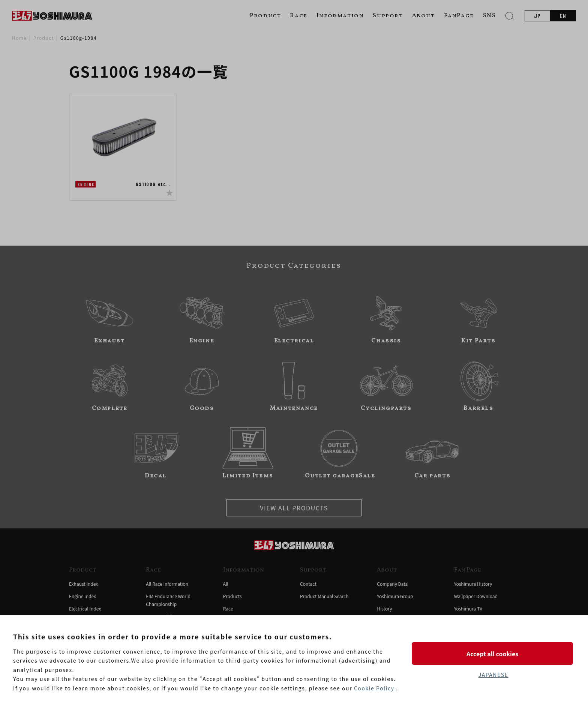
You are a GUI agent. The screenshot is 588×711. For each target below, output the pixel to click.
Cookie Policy (374, 688)
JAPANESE (493, 675)
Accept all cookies (493, 653)
